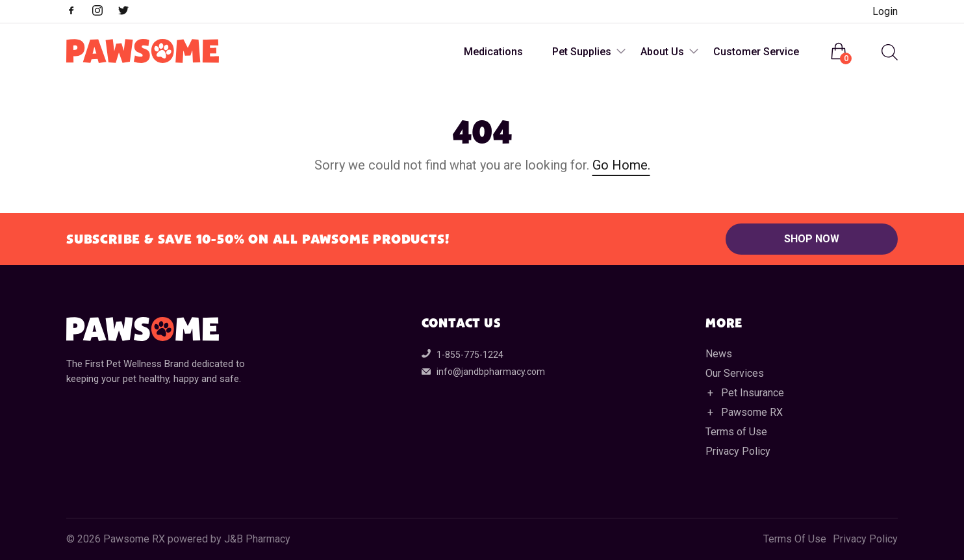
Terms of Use (736, 432)
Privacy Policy (738, 451)
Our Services (735, 373)
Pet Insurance (753, 393)
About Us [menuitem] (662, 52)
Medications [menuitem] (493, 52)
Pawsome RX (752, 412)
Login (885, 11)
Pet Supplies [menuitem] (582, 52)
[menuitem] (888, 52)
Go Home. (621, 165)
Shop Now (812, 239)
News (719, 354)
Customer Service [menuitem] (756, 52)
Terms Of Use (795, 539)
